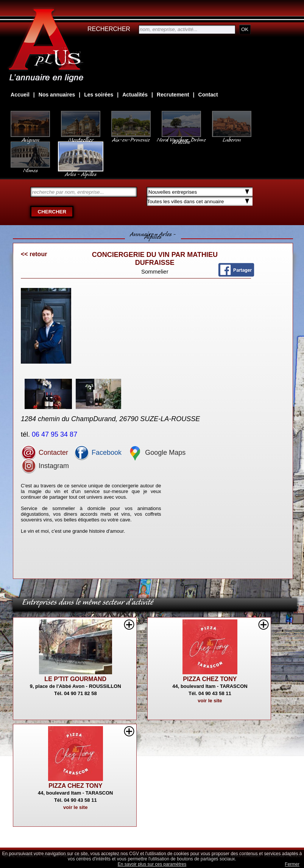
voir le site (210, 701)
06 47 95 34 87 (55, 434)
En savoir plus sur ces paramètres (152, 864)
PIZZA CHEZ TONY (210, 679)
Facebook (98, 453)
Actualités (135, 95)
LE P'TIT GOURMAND (75, 679)
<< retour (34, 254)
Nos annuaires (57, 95)
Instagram (45, 466)
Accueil (20, 95)
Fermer (292, 864)
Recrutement (173, 95)
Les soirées (99, 95)
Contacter (44, 453)
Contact (208, 95)
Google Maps (156, 453)
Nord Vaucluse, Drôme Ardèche (181, 137)
